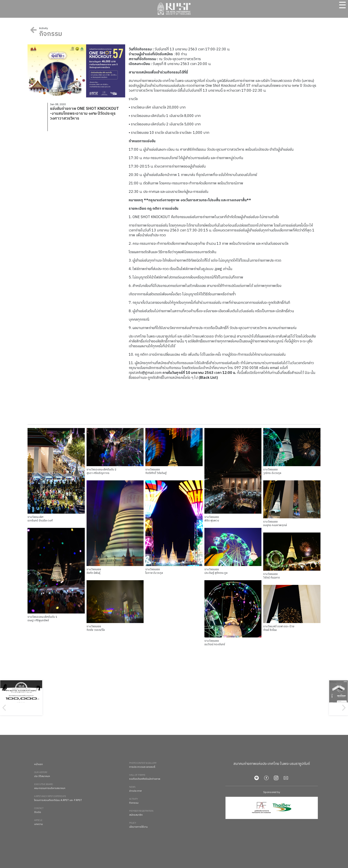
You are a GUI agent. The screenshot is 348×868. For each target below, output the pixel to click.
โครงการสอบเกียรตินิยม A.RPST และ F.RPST (80, 799)
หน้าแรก (39, 764)
